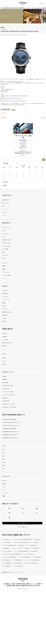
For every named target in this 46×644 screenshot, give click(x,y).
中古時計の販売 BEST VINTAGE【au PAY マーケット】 (19, 432)
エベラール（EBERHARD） (10, 602)
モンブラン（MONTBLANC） (27, 597)
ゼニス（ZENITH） (8, 576)
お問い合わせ (7, 334)
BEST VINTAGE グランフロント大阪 (13, 404)
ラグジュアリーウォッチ (10, 228)
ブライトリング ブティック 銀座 (12, 392)
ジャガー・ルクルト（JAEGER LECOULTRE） (15, 561)
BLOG (23, 511)
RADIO (4, 459)
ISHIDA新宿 (6, 377)
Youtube (9, 511)
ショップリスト (7, 212)
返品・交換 (5, 306)
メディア (6, 446)
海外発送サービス (8, 315)
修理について (6, 322)
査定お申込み (7, 346)
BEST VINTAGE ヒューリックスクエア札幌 (15, 407)
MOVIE (4, 456)
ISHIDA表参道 (7, 380)
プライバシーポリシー (27, 615)
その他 (4, 258)
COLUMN (5, 463)
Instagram (4, 113)
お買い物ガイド (8, 286)
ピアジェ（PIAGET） (8, 582)
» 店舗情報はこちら (23, 155)
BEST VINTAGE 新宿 (8, 401)
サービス (5, 487)
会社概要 (5, 484)
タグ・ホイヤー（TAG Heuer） (24, 576)
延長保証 (5, 303)
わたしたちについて (10, 476)
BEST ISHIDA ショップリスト (14, 372)
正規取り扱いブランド (9, 200)
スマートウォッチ (8, 234)
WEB (4, 450)
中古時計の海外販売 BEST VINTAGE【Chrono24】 (17, 438)
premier (4, 28)
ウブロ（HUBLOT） (28, 573)
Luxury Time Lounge (9, 389)
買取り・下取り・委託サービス (11, 343)
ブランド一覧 (7, 263)
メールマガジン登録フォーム (22, 533)
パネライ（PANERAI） (29, 570)
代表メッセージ (7, 481)
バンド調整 (6, 318)
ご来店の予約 (7, 337)
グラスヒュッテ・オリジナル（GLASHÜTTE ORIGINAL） (19, 585)
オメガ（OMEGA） (34, 567)
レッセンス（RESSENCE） (33, 594)
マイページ (7, 354)
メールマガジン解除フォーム (22, 539)
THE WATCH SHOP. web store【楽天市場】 (15, 420)
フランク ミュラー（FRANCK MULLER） (14, 567)
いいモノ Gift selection (10, 246)
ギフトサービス (7, 309)
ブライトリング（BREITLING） (11, 570)
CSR (4, 490)
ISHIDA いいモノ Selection (11, 243)
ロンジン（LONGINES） (9, 597)
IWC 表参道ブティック (9, 398)
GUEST (4, 469)
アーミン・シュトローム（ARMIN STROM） (15, 591)
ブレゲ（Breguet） (8, 558)
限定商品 (5, 269)
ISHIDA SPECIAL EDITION (10, 240)
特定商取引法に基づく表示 (11, 615)
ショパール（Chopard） (9, 564)
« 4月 (2, 179)
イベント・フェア (8, 209)
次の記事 (43, 118)
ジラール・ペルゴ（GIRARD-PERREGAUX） (15, 579)
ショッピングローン (9, 297)
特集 (4, 206)
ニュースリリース (8, 493)
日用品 (4, 252)
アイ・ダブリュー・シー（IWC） (11, 573)
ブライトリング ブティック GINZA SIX (14, 395)
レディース (6, 279)
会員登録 (5, 358)
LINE (9, 525)
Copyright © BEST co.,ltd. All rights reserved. (23, 635)
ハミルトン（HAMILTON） (10, 608)
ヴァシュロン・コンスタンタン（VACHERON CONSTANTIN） (20, 555)
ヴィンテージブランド (9, 203)
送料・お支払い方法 (8, 294)
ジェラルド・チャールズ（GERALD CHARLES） (16, 600)
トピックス (6, 216)
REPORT (5, 466)
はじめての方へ (7, 291)
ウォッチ (5, 231)
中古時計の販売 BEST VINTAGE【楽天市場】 (15, 429)
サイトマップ (7, 618)
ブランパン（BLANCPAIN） (24, 558)
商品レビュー (7, 364)
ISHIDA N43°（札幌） (8, 383)
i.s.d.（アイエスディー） (9, 255)
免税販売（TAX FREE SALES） (11, 312)
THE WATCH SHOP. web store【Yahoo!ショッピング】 (19, 423)
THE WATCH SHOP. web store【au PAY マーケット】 (18, 426)
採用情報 (5, 496)
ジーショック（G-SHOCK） (28, 608)
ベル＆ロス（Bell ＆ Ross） (29, 602)
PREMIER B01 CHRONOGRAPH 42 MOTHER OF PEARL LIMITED (20, 32)
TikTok (37, 518)
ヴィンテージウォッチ (9, 272)
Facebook (2, 113)
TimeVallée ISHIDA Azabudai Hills (13, 386)
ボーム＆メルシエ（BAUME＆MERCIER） (14, 605)
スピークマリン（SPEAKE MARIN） (13, 594)
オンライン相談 (7, 340)
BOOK (4, 453)
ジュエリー (6, 237)
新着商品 (5, 266)
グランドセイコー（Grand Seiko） (12, 588)
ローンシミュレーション (10, 300)
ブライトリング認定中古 (10, 275)
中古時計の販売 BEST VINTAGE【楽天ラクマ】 (16, 435)
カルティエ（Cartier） (9, 552)
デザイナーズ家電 (8, 249)
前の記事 (3, 118)
